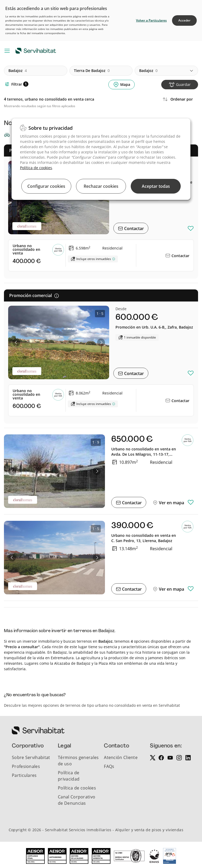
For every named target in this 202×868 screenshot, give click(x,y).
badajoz (18, 71)
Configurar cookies (46, 186)
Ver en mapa (171, 503)
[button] (16, 342)
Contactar (133, 228)
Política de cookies (36, 168)
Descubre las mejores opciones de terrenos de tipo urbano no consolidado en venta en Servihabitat (92, 705)
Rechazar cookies (101, 186)
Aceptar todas (156, 186)
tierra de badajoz (92, 71)
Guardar (183, 84)
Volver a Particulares (151, 20)
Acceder (184, 20)
